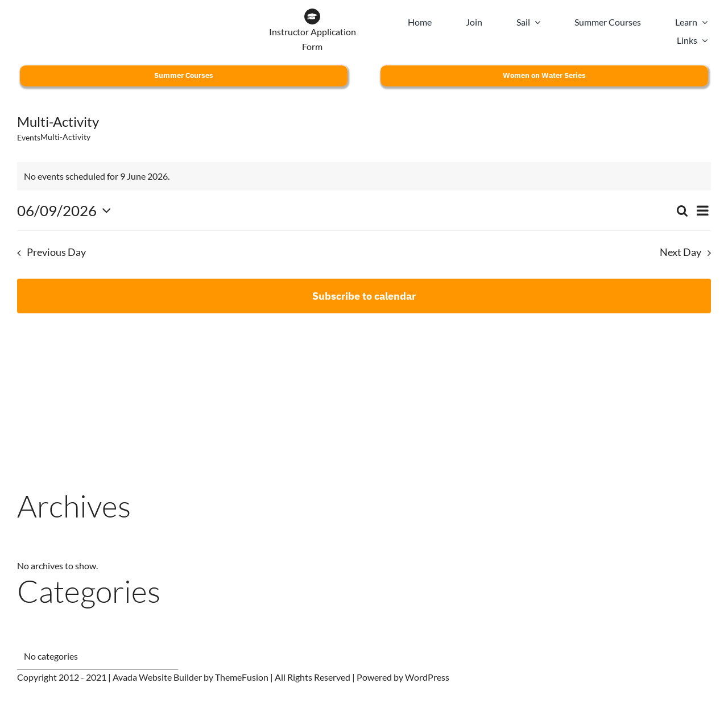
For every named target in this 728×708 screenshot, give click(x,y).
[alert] (364, 176)
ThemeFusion (242, 677)
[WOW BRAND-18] (175, 13)
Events (29, 137)
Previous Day (56, 252)
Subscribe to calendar (364, 296)
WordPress (427, 677)
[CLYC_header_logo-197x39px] (72, 13)
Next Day (681, 252)
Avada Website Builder (157, 677)
